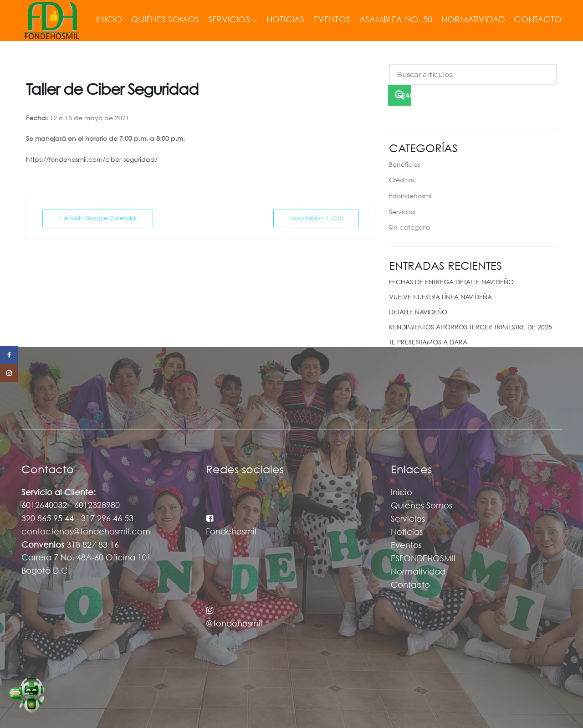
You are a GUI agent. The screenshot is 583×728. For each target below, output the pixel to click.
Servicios (402, 212)
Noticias (407, 533)
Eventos (406, 546)
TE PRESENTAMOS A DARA (428, 343)
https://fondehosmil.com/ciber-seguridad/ (92, 160)
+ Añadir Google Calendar (98, 218)
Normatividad (418, 572)
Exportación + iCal (316, 218)
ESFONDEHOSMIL (424, 559)
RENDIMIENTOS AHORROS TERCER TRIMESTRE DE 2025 (470, 328)
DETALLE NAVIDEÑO (418, 313)
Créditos (402, 180)
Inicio (401, 493)
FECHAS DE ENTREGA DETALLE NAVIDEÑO (451, 282)
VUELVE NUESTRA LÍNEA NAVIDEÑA (440, 297)
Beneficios (404, 165)
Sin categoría (410, 228)
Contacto (410, 585)
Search (404, 95)
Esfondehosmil (411, 196)
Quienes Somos (422, 506)
